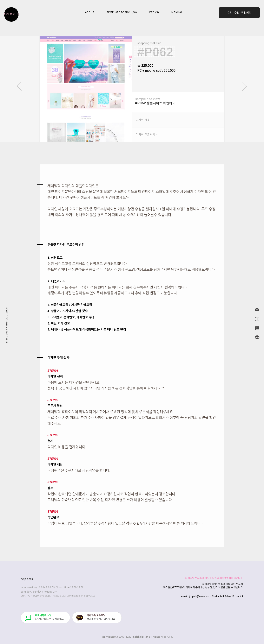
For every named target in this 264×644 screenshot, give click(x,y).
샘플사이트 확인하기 (180, 101)
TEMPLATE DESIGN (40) (122, 12)
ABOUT (90, 12)
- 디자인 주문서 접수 (146, 135)
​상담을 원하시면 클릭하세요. (50, 617)
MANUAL (177, 12)
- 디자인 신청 (142, 120)
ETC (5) (154, 12)
